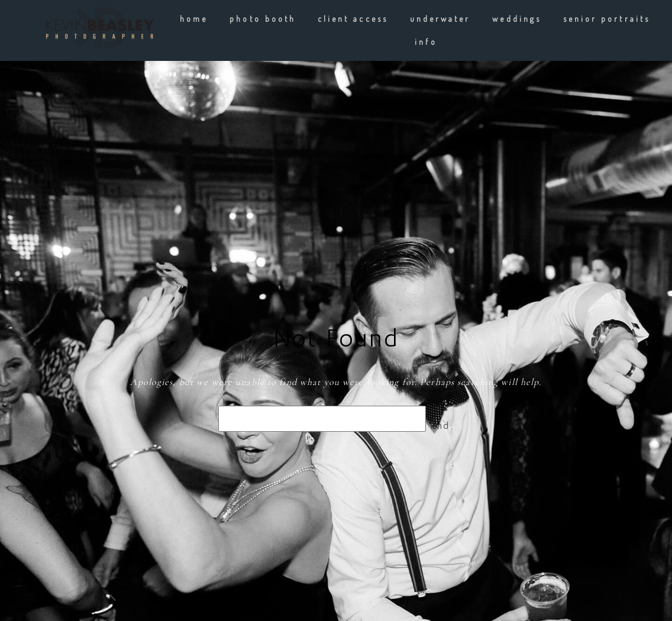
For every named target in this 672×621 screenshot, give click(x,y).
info (426, 42)
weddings (516, 19)
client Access (353, 19)
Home (194, 19)
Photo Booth (263, 19)
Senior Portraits (607, 19)
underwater (440, 19)
